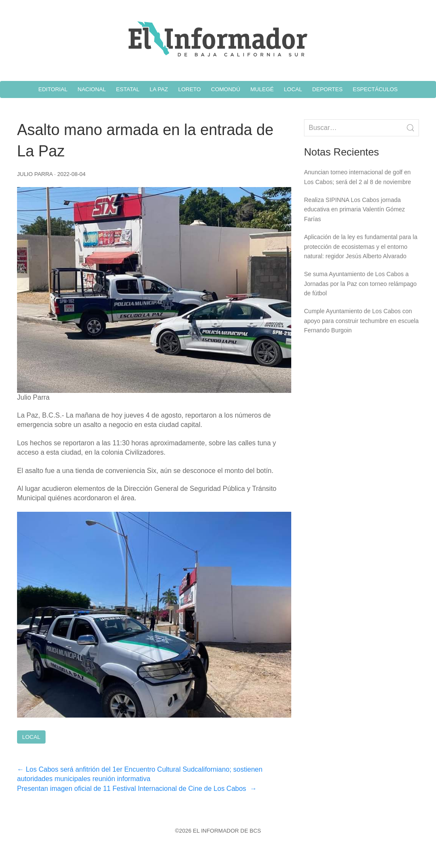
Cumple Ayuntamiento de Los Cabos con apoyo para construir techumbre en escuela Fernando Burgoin (361, 321)
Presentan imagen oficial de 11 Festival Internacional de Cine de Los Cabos (137, 789)
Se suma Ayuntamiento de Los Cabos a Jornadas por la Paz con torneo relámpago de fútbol (360, 284)
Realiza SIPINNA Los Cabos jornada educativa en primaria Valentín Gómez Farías (354, 209)
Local (31, 737)
